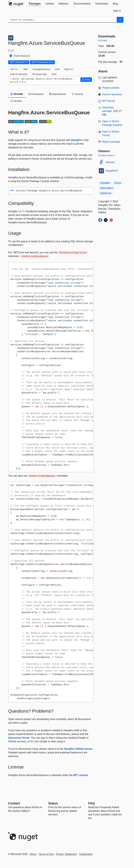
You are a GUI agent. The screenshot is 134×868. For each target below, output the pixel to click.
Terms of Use (46, 854)
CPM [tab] (57, 69)
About (33, 854)
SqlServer (106, 193)
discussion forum (19, 738)
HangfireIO (112, 171)
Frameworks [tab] (36, 94)
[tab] (35, 4)
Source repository (112, 94)
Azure (118, 183)
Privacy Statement (66, 854)
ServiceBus (107, 188)
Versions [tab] (16, 101)
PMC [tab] (25, 69)
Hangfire (76, 140)
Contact (14, 803)
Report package (111, 142)
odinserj (110, 162)
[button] (86, 80)
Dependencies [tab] (58, 94)
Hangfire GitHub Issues (78, 749)
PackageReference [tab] (41, 69)
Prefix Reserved (22, 56)
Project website (111, 88)
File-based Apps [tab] (39, 74)
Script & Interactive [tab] (19, 74)
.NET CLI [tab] (14, 69)
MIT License (81, 775)
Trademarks (86, 854)
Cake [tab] (54, 74)
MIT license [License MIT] (109, 101)
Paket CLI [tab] (69, 69)
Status (53, 803)
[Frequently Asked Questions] (91, 803)
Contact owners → (108, 155)
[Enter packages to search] (63, 20)
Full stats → (104, 40)
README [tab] (17, 94)
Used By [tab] (77, 94)
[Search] (120, 20)
